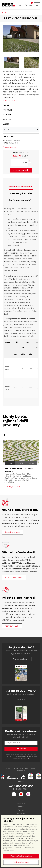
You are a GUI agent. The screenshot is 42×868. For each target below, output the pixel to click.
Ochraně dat (25, 759)
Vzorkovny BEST (12, 626)
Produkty (21, 804)
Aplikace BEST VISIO (14, 578)
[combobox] (21, 130)
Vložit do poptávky (21, 170)
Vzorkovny (21, 813)
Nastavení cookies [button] (21, 862)
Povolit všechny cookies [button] (21, 856)
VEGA (4, 12)
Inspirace (21, 807)
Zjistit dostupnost (10, 147)
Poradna (21, 810)
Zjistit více (21, 700)
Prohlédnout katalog (21, 659)
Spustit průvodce (12, 532)
